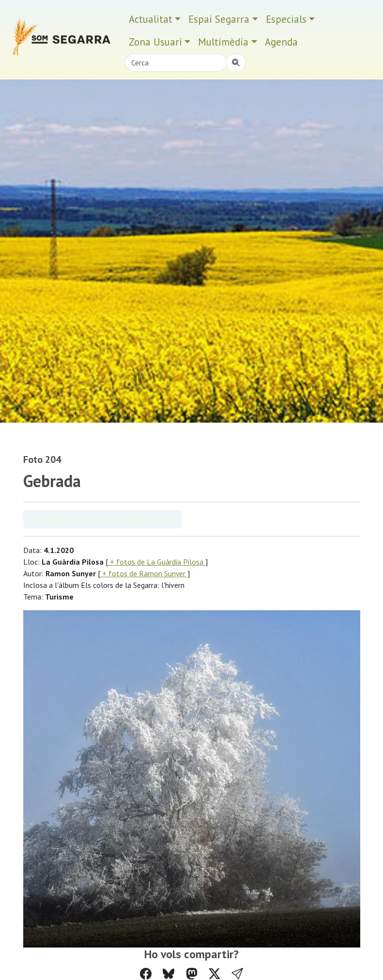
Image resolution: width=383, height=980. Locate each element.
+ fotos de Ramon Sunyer (144, 573)
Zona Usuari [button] (155, 42)
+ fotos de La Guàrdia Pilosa (157, 562)
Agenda (281, 42)
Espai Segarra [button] (219, 19)
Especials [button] (286, 19)
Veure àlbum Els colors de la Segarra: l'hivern (102, 519)
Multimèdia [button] (223, 42)
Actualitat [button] (151, 19)
